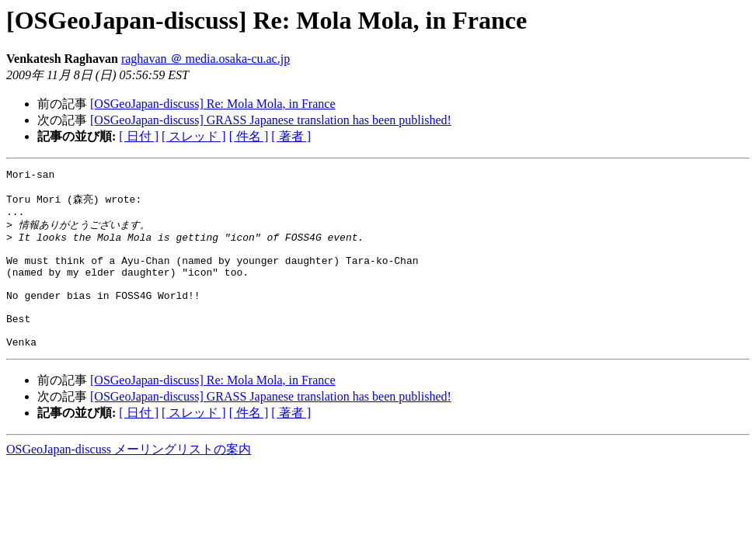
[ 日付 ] (139, 136)
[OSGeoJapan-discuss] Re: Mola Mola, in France (213, 104)
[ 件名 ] (249, 136)
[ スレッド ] (194, 136)
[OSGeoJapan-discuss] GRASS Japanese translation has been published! (271, 120)
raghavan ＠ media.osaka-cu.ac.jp (206, 59)
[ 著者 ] (291, 136)
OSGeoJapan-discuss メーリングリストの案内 (129, 481)
